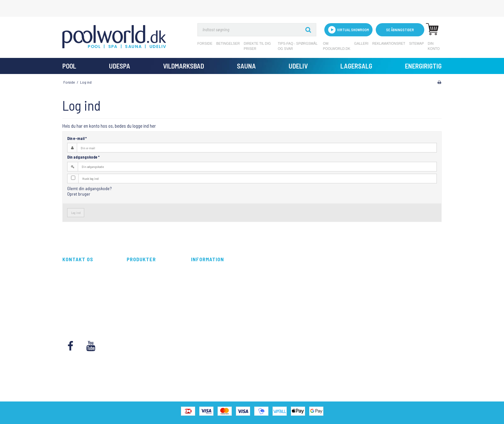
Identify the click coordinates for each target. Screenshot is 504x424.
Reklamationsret (389, 43)
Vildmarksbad (184, 66)
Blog (195, 311)
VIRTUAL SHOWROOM (349, 30)
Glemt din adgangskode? (90, 188)
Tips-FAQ (199, 297)
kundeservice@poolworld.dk (88, 304)
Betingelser (228, 43)
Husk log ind (90, 178)
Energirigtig (423, 66)
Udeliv (298, 66)
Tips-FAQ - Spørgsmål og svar (297, 46)
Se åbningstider (400, 30)
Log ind (76, 212)
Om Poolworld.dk (337, 46)
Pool (69, 66)
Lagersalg (356, 66)
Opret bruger (79, 194)
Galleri (361, 43)
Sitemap (417, 43)
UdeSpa (120, 66)
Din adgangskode (83, 157)
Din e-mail (77, 138)
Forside (205, 43)
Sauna (246, 66)
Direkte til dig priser (257, 46)
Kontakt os (200, 318)
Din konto (434, 46)
